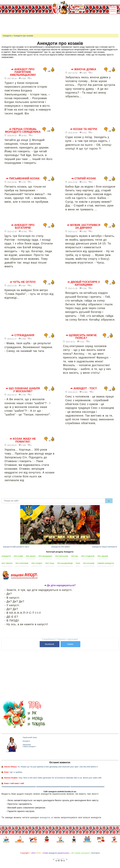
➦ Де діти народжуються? (60, 585)
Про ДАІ (75, 556)
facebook (50, 644)
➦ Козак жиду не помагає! (23, 440)
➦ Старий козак (84, 178)
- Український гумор (29, 737)
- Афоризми (26, 745)
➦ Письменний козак (23, 178)
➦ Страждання (23, 335)
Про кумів (18, 556)
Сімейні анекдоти (106, 563)
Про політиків (22, 563)
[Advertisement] (56, 24)
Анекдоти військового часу (16, 547)
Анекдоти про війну (61, 547)
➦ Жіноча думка (84, 69)
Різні (78, 563)
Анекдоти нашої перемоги (105, 547)
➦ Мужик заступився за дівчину (84, 226)
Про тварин (7, 563)
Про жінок (31, 556)
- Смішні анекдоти (29, 746)
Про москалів (62, 556)
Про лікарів (103, 556)
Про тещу (50, 563)
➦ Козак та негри (84, 129)
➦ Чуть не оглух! (23, 282)
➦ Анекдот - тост (84, 388)
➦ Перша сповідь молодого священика (23, 131)
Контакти (96, 853)
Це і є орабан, (16, 772)
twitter (70, 644)
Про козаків (89, 563)
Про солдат (37, 563)
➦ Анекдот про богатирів (23, 226)
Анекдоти (7, 36)
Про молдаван (45, 556)
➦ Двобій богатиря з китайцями (84, 283)
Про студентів (88, 556)
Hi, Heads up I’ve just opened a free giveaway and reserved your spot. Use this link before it (58, 767)
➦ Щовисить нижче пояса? (81, 337)
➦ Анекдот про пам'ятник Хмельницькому (23, 72)
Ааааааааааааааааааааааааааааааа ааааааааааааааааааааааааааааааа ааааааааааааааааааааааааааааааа (53, 786)
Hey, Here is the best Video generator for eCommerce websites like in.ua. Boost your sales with (60, 778)
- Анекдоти (26, 741)
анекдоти (45, 817)
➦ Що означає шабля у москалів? (23, 390)
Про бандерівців (65, 563)
